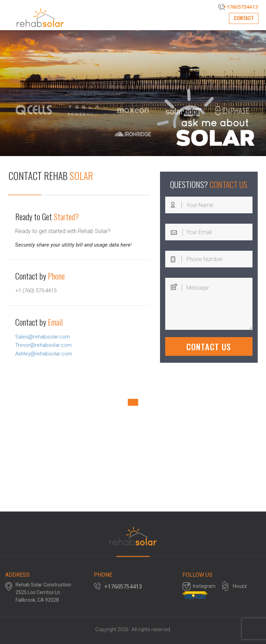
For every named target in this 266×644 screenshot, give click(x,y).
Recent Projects (153, 34)
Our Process (197, 34)
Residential (76, 34)
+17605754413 (238, 7)
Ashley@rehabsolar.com (45, 353)
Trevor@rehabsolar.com (45, 345)
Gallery (229, 34)
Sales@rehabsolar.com (44, 336)
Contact (241, 20)
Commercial (112, 34)
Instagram (204, 588)
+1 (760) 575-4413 (38, 290)
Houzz (240, 588)
